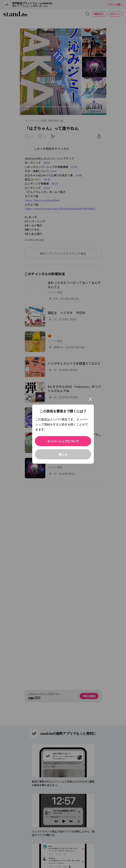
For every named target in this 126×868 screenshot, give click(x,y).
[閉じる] (90, 399)
